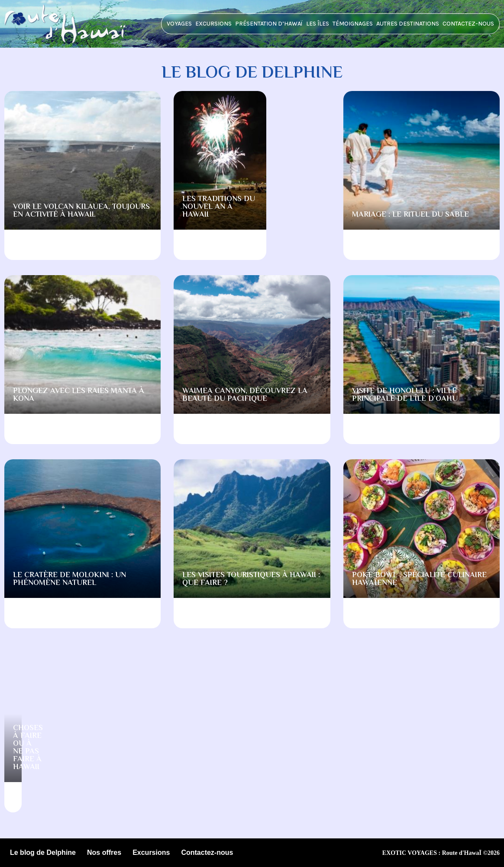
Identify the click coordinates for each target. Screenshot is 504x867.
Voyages (179, 24)
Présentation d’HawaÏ (269, 24)
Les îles (318, 24)
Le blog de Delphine (43, 852)
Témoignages (353, 24)
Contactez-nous (468, 24)
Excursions (213, 24)
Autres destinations (408, 24)
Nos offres (104, 852)
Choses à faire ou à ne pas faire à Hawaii (28, 748)
